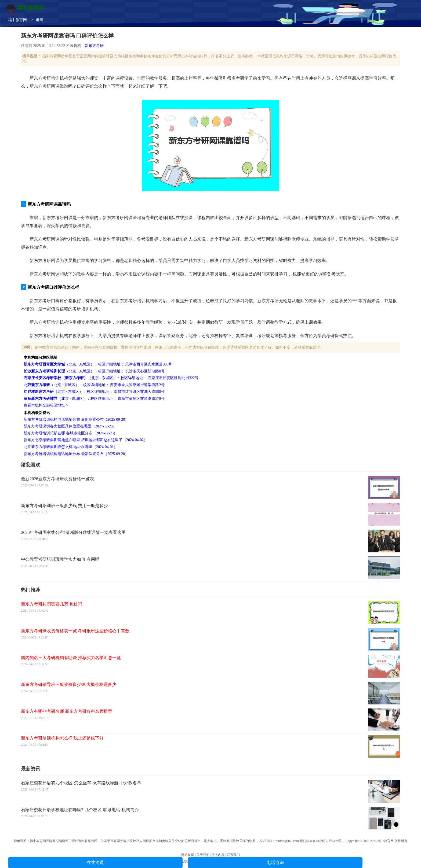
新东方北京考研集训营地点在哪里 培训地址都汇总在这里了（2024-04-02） (86, 440)
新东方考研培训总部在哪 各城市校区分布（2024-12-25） (70, 433)
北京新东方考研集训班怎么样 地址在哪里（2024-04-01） (70, 447)
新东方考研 (94, 46)
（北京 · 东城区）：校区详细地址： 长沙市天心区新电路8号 (94, 371)
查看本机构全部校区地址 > (46, 405)
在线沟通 (95, 863)
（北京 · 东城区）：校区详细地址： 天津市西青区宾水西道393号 (98, 364)
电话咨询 (275, 863)
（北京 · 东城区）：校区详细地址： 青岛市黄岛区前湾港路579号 (94, 399)
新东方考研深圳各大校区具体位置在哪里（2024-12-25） (70, 426)
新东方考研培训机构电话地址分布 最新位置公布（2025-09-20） (76, 420)
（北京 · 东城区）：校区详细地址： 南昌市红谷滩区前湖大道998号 (94, 392)
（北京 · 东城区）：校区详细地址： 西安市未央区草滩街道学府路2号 (94, 385)
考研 (39, 20)
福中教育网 (17, 20)
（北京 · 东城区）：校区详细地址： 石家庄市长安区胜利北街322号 (111, 378)
